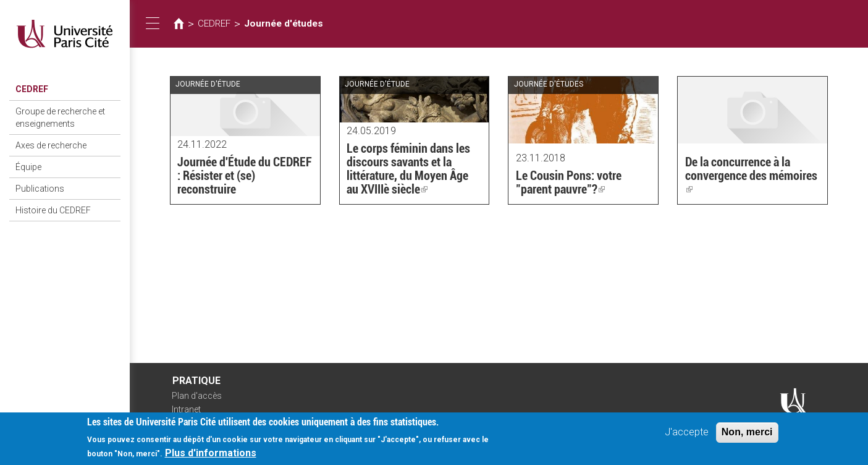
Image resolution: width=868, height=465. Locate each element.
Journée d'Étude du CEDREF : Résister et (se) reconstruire (245, 176)
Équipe (28, 167)
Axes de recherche (51, 145)
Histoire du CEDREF (53, 210)
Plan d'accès (197, 396)
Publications (40, 189)
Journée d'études (284, 23)
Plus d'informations (211, 457)
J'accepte (687, 436)
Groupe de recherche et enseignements (60, 117)
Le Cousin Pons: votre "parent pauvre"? (569, 182)
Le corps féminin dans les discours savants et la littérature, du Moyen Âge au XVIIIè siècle (408, 169)
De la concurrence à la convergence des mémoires (751, 176)
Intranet (186, 409)
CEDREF (32, 89)
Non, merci (747, 436)
